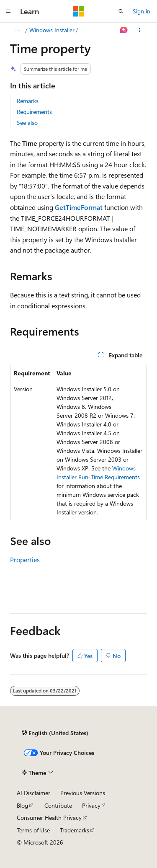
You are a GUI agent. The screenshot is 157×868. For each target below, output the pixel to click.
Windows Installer (52, 30)
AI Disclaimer (33, 793)
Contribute (58, 805)
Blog (22, 805)
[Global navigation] (8, 11)
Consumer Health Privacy (49, 818)
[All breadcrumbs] (17, 30)
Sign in (142, 11)
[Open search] (121, 11)
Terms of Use (33, 830)
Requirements (34, 112)
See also (27, 123)
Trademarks (75, 830)
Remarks (28, 101)
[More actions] (140, 30)
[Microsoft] (79, 11)
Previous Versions (83, 793)
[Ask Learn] (124, 30)
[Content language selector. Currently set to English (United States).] (55, 733)
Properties (25, 559)
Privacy (91, 805)
